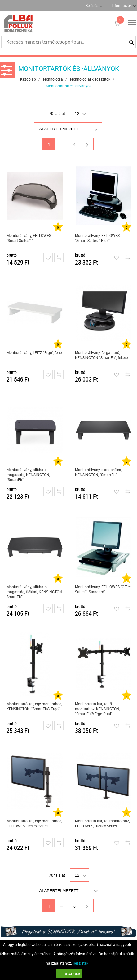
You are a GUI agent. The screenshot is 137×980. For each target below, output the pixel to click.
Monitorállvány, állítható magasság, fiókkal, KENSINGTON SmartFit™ (34, 592)
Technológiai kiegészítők (90, 79)
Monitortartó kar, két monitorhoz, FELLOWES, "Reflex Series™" (102, 823)
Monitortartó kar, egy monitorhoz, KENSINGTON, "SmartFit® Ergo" (34, 706)
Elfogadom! (69, 974)
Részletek (81, 963)
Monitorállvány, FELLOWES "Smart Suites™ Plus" (97, 238)
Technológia (53, 79)
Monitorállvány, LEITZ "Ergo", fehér (35, 352)
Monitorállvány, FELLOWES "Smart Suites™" (29, 238)
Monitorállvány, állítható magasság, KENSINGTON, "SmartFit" (28, 475)
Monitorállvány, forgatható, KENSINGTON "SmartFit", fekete (101, 355)
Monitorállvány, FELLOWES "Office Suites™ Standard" (103, 589)
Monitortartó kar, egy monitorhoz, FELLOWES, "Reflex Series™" (34, 823)
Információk (122, 5)
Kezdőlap (28, 79)
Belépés (92, 5)
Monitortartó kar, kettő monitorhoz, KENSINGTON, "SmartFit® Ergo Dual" (97, 709)
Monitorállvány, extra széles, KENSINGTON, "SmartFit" (98, 472)
